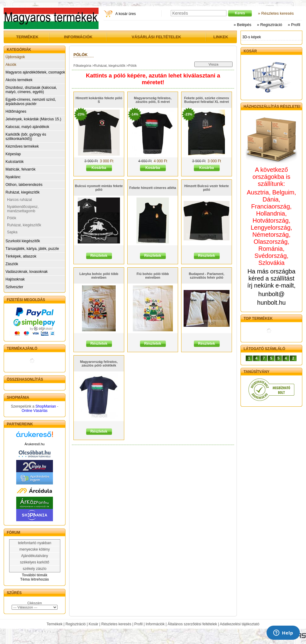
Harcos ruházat (19, 200)
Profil (138, 624)
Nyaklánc (13, 177)
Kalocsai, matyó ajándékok (27, 127)
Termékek (54, 624)
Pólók (12, 218)
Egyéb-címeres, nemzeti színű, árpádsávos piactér (31, 102)
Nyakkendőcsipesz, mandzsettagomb (23, 209)
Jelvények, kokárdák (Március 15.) (33, 119)
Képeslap (13, 154)
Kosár (93, 624)
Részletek (99, 256)
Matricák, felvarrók (21, 169)
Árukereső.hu (34, 444)
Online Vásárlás (35, 411)
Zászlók (12, 264)
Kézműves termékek (22, 146)
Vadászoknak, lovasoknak (27, 272)
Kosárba (99, 168)
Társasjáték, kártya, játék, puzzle (32, 249)
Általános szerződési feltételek (192, 624)
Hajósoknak (15, 279)
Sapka (12, 232)
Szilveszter (14, 287)
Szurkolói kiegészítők (23, 241)
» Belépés (242, 25)
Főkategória (82, 66)
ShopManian (46, 406)
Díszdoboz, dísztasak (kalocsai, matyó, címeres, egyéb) (31, 90)
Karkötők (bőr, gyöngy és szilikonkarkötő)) (26, 137)
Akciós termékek (19, 80)
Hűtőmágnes (16, 111)
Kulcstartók (15, 162)
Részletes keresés (116, 624)
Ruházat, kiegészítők (22, 192)
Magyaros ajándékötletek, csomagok (35, 72)
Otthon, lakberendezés (24, 185)
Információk (155, 624)
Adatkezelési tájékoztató (239, 624)
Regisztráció (76, 624)
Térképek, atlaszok (21, 256)
